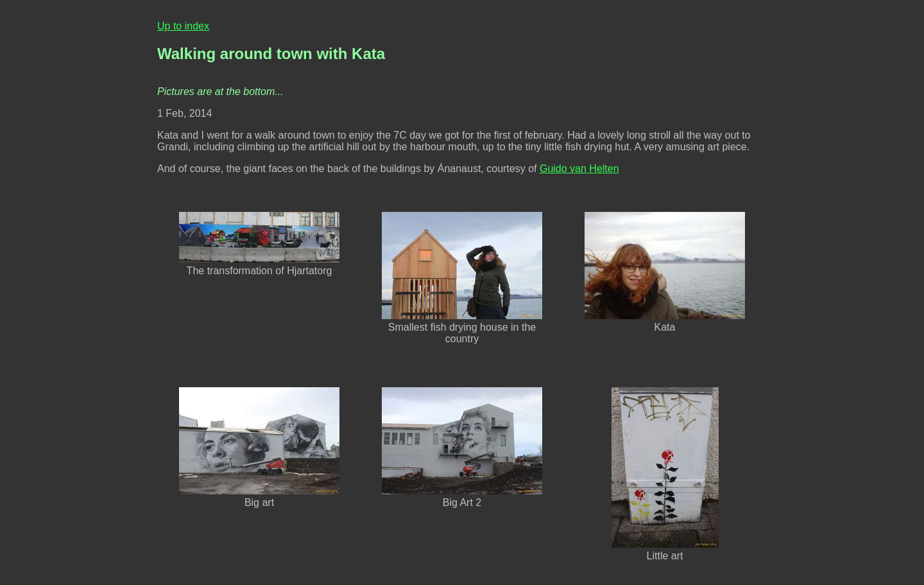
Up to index (183, 26)
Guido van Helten (579, 169)
